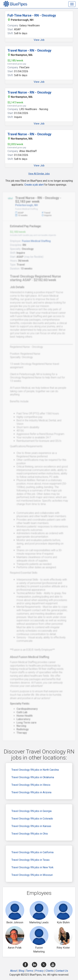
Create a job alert (34, 185)
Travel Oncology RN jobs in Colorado (32, 819)
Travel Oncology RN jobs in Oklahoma (33, 777)
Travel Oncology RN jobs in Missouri (32, 875)
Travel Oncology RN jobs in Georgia (31, 811)
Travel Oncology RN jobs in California (32, 852)
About (13, 971)
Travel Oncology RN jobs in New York (32, 867)
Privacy (39, 971)
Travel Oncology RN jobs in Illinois (31, 785)
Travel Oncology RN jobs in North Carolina (35, 770)
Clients (50, 971)
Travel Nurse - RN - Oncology (29, 50)
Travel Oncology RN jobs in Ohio (30, 834)
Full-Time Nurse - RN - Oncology (32, 15)
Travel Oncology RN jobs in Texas (30, 860)
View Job (39, 40)
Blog (21, 971)
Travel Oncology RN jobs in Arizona (31, 792)
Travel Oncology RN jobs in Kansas (31, 826)
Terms (30, 971)
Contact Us (62, 971)
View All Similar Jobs (39, 174)
